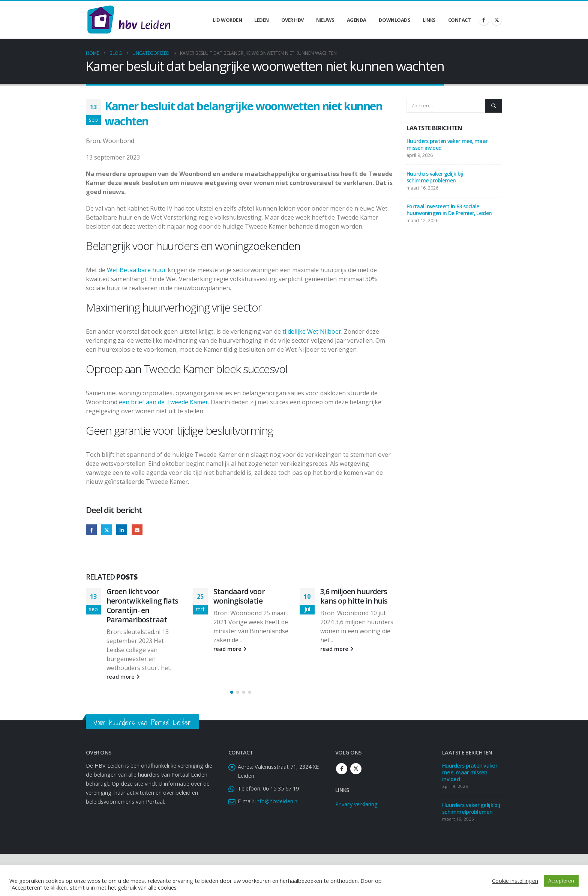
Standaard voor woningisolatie (239, 596)
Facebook (91, 530)
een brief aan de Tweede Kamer (163, 402)
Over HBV (292, 20)
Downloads (395, 20)
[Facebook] (484, 20)
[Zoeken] (493, 105)
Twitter (107, 530)
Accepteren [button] (561, 881)
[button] (232, 692)
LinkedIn (122, 530)
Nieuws (325, 20)
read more (123, 677)
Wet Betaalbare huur (136, 270)
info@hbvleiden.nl (277, 801)
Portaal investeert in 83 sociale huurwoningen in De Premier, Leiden (450, 210)
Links (429, 20)
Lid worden (227, 20)
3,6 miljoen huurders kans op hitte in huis (354, 596)
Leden (262, 20)
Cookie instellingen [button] (515, 881)
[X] (496, 20)
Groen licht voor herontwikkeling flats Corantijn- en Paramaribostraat (142, 605)
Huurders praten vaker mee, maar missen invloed (447, 144)
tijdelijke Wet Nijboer (312, 331)
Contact (460, 20)
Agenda (357, 20)
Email (137, 530)
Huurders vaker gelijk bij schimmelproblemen (435, 177)
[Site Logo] (129, 20)
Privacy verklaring (356, 804)
